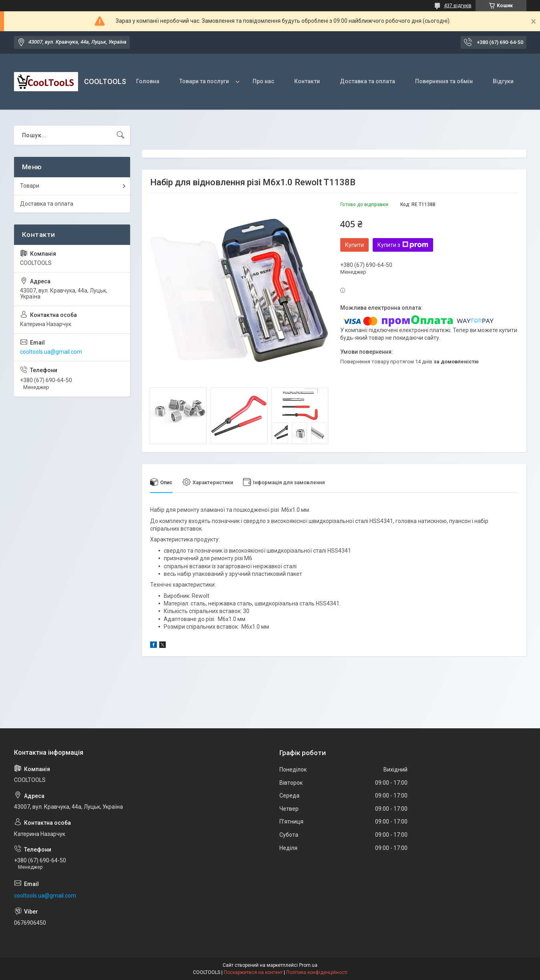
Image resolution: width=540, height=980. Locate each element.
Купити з (403, 245)
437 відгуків (458, 6)
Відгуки (503, 81)
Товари (30, 186)
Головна (148, 81)
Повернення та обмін (444, 81)
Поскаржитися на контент (253, 972)
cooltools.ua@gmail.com (51, 352)
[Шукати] (120, 135)
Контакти (307, 81)
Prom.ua (308, 965)
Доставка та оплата (367, 81)
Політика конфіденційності (317, 972)
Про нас (263, 81)
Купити (354, 245)
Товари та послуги (204, 81)
